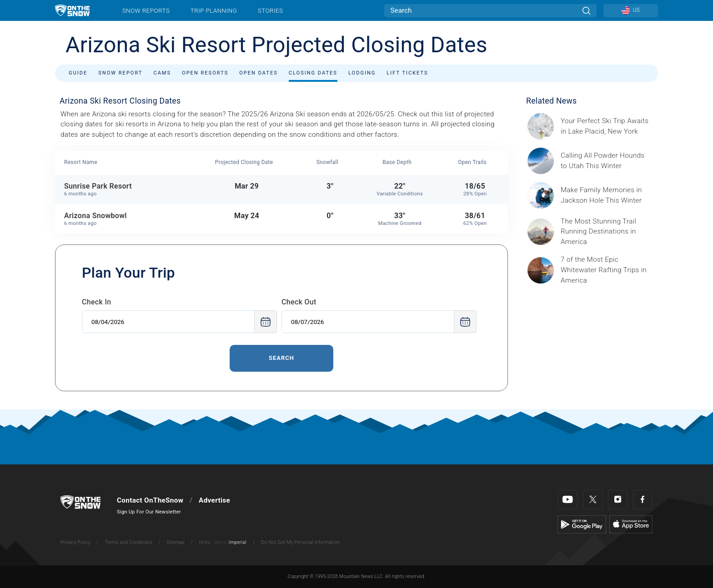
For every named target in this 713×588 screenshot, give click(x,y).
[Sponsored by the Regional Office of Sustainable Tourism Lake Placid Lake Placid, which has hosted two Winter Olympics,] (607, 126)
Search (281, 358)
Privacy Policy (75, 542)
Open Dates (259, 73)
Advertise (214, 500)
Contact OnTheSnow (150, 500)
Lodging (362, 73)
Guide (78, 73)
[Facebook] (643, 500)
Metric (221, 542)
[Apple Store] (631, 524)
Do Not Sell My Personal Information (300, 542)
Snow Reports (146, 10)
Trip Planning (214, 10)
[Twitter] (593, 500)
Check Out (299, 302)
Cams (162, 73)
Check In (97, 302)
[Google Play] (582, 524)
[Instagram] (618, 500)
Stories (270, 10)
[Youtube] (568, 500)
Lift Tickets (407, 73)
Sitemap (176, 542)
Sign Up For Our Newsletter (149, 512)
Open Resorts (205, 73)
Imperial (238, 542)
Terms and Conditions (128, 542)
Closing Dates (313, 73)
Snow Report (120, 73)
